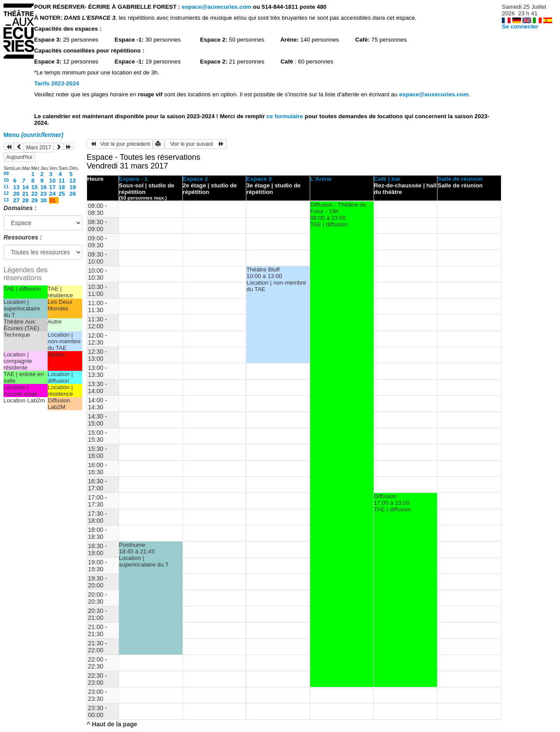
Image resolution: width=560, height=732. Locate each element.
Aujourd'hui (19, 157)
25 (62, 194)
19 (73, 187)
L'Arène (321, 179)
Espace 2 (196, 179)
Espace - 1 (133, 179)
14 (26, 187)
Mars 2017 (39, 148)
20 (16, 194)
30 (44, 200)
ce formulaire (285, 116)
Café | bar (387, 179)
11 (62, 181)
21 (26, 194)
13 (16, 187)
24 (52, 194)
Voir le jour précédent (120, 144)
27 (16, 200)
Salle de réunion (460, 179)
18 (62, 187)
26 (73, 194)
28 (26, 200)
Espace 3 (259, 179)
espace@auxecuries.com (216, 7)
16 (44, 187)
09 (6, 173)
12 (73, 181)
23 (44, 194)
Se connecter (520, 26)
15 (34, 187)
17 (52, 187)
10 (6, 180)
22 (34, 194)
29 (34, 200)
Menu (33, 135)
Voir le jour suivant (196, 144)
